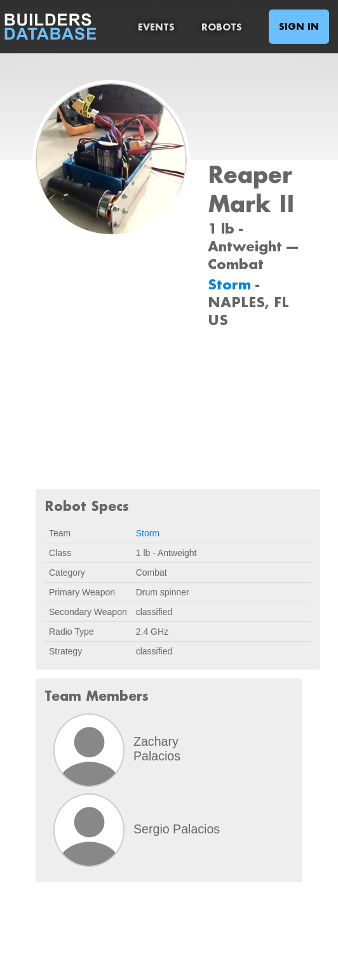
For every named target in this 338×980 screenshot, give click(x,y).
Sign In (299, 26)
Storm (232, 284)
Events (156, 27)
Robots (222, 27)
